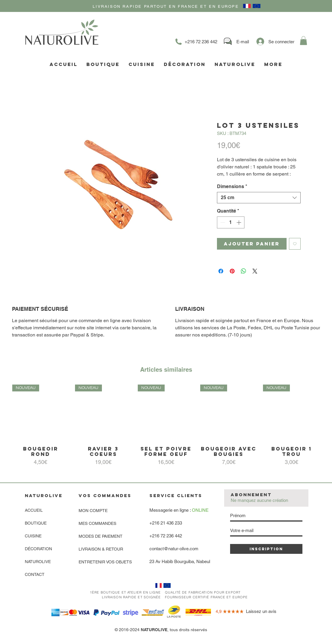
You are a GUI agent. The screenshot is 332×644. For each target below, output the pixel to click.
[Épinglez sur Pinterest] (232, 271)
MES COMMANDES (97, 523)
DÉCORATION (38, 549)
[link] (303, 41)
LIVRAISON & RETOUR (101, 549)
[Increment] (239, 222)
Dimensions (232, 186)
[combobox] (259, 198)
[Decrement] (222, 222)
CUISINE (33, 536)
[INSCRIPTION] (266, 549)
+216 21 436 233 (166, 523)
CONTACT (35, 574)
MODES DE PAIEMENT (101, 536)
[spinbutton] (231, 222)
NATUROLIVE (38, 562)
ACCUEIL (34, 510)
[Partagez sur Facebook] (221, 271)
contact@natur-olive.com (174, 549)
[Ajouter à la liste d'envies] (295, 244)
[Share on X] (255, 271)
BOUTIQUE (36, 523)
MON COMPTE (93, 511)
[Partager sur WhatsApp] (244, 271)
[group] (166, 427)
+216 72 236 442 (166, 536)
